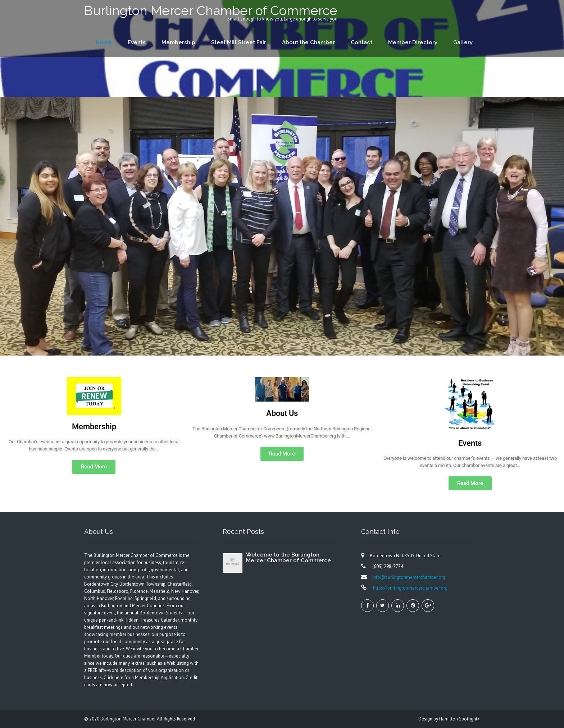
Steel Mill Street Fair (239, 42)
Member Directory (413, 42)
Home (104, 42)
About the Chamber (308, 42)
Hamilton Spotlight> (460, 719)
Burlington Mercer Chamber (129, 719)
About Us (282, 413)
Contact (361, 42)
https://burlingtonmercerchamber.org (410, 588)
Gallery (463, 42)
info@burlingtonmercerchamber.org (409, 577)
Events (137, 42)
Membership (178, 42)
